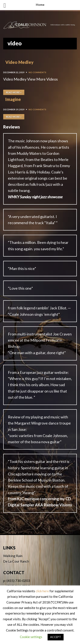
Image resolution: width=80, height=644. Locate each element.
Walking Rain (13, 556)
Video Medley (19, 62)
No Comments (37, 72)
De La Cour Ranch (16, 561)
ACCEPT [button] (56, 637)
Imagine (13, 99)
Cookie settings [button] (31, 637)
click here (42, 591)
